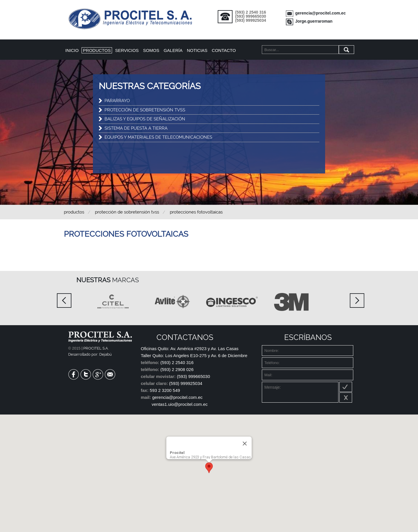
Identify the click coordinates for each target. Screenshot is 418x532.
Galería (173, 50)
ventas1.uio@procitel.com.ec (180, 404)
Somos (151, 50)
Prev (64, 301)
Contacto (224, 50)
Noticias (197, 50)
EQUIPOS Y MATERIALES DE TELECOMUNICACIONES (158, 137)
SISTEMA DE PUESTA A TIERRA (136, 128)
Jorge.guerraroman (314, 21)
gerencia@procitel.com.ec (320, 13)
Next (357, 301)
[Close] (245, 444)
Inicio (72, 50)
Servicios (127, 50)
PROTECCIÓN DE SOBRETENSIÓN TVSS (145, 110)
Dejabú (106, 354)
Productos (97, 50)
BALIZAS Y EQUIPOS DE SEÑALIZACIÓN (145, 119)
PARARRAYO (117, 101)
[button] (209, 468)
